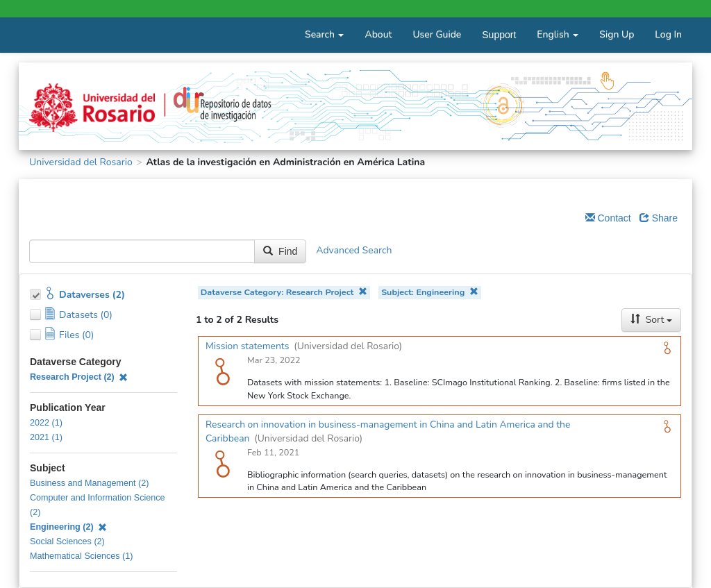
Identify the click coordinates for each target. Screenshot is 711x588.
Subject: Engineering (430, 292)
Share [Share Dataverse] (659, 218)
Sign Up (617, 34)
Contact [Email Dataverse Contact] (608, 218)
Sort (651, 320)
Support (499, 35)
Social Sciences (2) (67, 541)
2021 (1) (46, 437)
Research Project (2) (79, 377)
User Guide (437, 34)
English (558, 34)
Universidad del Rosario (81, 162)
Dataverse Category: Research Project (284, 292)
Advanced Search (354, 251)
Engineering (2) (68, 527)
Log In (668, 34)
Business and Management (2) (90, 483)
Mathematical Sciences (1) (81, 556)
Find (280, 251)
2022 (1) (46, 423)
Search (324, 34)
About (378, 34)
